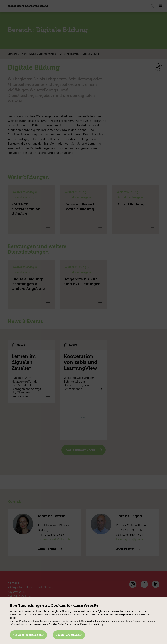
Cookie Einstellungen (69, 635)
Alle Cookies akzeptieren (28, 635)
